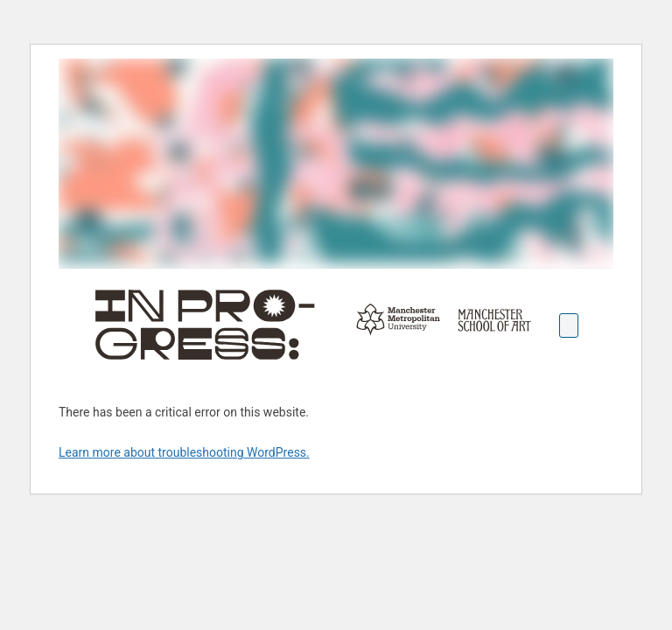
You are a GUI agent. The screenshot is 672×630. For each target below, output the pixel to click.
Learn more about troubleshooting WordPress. (184, 452)
